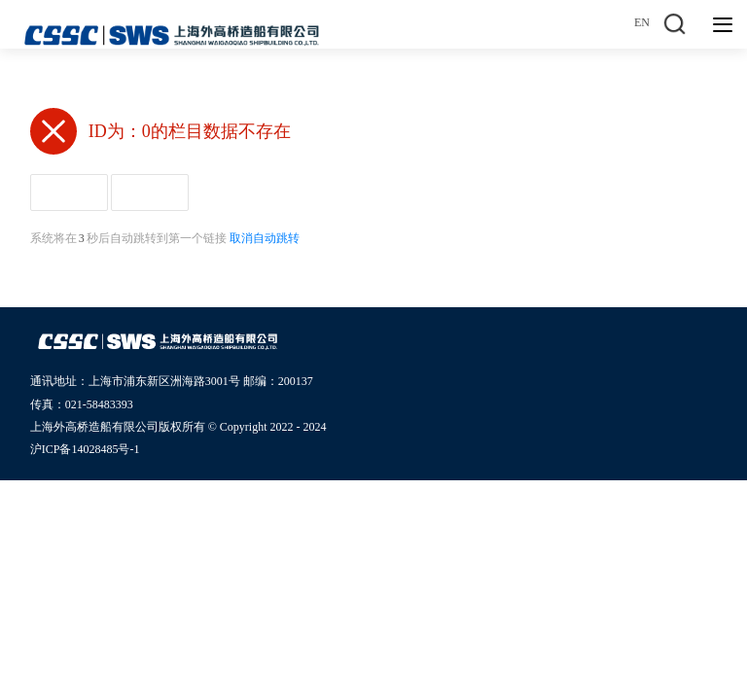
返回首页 (69, 192)
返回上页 (150, 192)
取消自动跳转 (265, 238)
